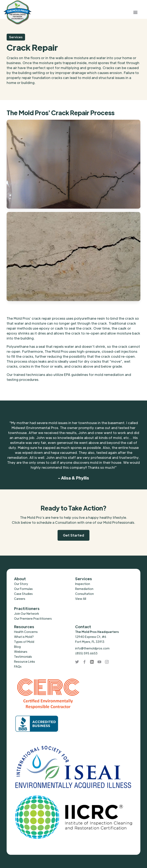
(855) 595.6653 (86, 653)
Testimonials (23, 656)
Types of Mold (24, 642)
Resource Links (25, 661)
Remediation (84, 589)
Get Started (73, 535)
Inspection (83, 584)
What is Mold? (24, 637)
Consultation (84, 594)
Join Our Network (27, 613)
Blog (17, 647)
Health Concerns (26, 632)
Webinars (21, 652)
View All (81, 599)
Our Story (21, 584)
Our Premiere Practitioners (33, 618)
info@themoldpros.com (92, 648)
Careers (20, 599)
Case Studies (23, 594)
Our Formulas (23, 589)
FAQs (18, 666)
